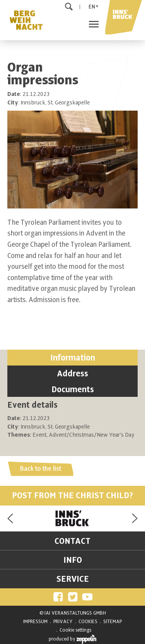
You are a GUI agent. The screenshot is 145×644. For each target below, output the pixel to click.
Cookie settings (75, 630)
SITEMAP (113, 622)
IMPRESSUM (35, 622)
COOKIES (88, 622)
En (92, 7)
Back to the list (41, 469)
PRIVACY (63, 622)
